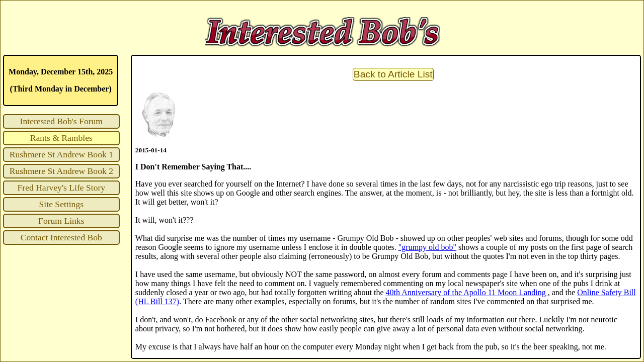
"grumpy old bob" (427, 247)
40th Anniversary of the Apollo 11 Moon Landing (467, 292)
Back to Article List (393, 74)
